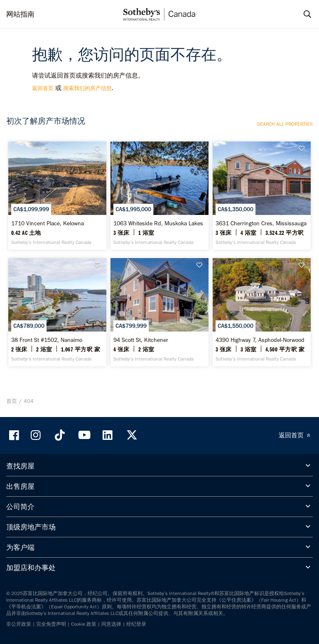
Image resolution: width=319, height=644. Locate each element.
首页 (12, 401)
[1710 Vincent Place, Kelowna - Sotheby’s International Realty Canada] (57, 196)
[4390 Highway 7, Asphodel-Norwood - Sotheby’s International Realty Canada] (262, 312)
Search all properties (285, 124)
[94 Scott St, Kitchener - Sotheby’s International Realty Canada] (159, 312)
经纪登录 (136, 624)
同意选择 (111, 624)
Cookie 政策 (84, 624)
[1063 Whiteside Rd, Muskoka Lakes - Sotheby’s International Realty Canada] (159, 196)
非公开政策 (19, 624)
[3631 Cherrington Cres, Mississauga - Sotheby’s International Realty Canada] (262, 196)
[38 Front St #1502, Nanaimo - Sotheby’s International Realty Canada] (57, 312)
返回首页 (43, 88)
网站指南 (20, 14)
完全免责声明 (51, 624)
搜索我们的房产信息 (87, 88)
